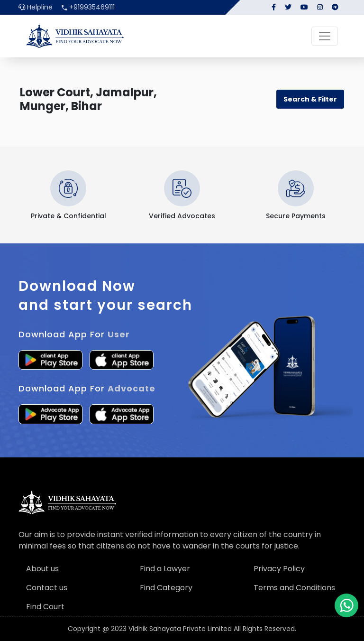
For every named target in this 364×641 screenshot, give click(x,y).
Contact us (47, 588)
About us (42, 569)
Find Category (166, 588)
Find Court (45, 607)
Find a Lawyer (165, 569)
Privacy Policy (279, 569)
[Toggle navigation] (325, 36)
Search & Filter (310, 99)
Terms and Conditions (294, 588)
